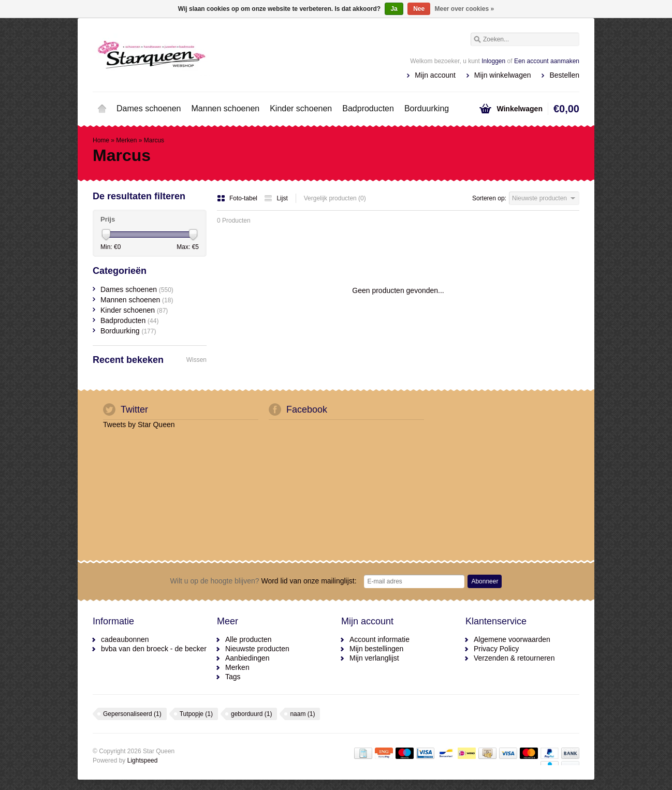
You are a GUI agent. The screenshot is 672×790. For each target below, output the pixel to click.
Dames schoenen (149, 108)
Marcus (154, 140)
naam (302, 714)
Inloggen (493, 61)
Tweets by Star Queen (139, 425)
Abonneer (485, 581)
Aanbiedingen (247, 658)
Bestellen (564, 75)
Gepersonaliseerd (132, 714)
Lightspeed (143, 760)
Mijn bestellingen (376, 649)
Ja (394, 9)
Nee (419, 9)
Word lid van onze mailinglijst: (264, 581)
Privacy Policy (496, 649)
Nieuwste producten (257, 649)
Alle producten (249, 639)
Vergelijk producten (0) (335, 198)
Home (102, 109)
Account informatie (379, 639)
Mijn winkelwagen (503, 75)
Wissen (196, 360)
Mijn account (435, 75)
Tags (233, 677)
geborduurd (251, 714)
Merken (126, 140)
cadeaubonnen (125, 639)
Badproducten (368, 108)
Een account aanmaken (547, 61)
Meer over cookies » (465, 9)
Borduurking (427, 108)
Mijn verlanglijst (374, 658)
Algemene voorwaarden (512, 639)
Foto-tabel (238, 198)
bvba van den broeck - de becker (154, 649)
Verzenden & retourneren (514, 658)
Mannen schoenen (226, 108)
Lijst (276, 198)
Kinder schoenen (301, 108)
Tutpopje (196, 714)
